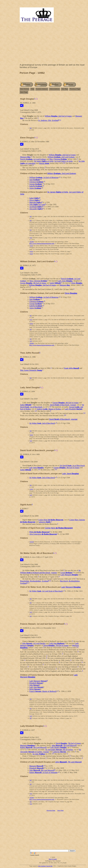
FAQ (32, 89)
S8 (31, 128)
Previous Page (75, 89)
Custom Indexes (42, 89)
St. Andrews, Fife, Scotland (48, 120)
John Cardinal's (42, 866)
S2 (31, 230)
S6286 (32, 242)
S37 (31, 238)
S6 (31, 220)
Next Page (24, 92)
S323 (31, 246)
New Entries (25, 89)
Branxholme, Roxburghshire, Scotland (34, 581)
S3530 (32, 542)
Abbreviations (55, 89)
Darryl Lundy (53, 859)
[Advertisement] (53, 44)
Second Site (49, 866)
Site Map (65, 89)
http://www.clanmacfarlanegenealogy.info (42, 243)
